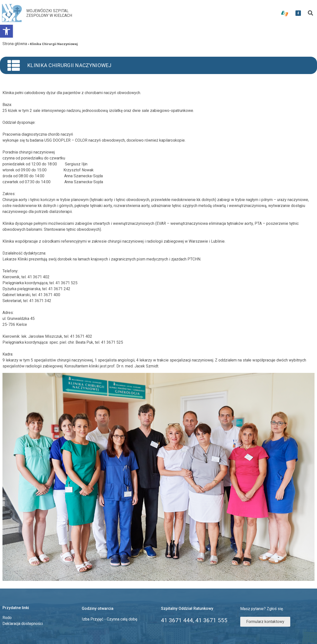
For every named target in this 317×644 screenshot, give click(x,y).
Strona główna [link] (15, 44)
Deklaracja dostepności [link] (23, 624)
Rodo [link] (7, 618)
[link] (6, 31)
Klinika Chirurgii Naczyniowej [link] (69, 65)
